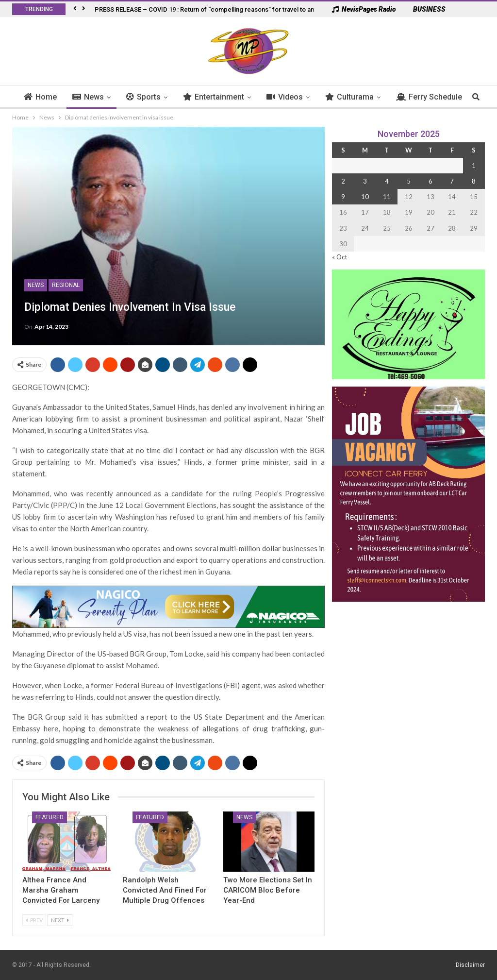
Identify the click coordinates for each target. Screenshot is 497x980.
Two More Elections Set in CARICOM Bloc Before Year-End (268, 890)
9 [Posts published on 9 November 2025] (343, 197)
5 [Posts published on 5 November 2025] (409, 181)
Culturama (349, 97)
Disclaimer (470, 965)
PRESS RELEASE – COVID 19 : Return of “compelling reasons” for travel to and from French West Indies (243, 9)
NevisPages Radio (364, 9)
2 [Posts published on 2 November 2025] (343, 181)
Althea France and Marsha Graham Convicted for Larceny (61, 890)
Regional (66, 285)
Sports (143, 97)
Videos (285, 97)
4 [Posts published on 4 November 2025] (387, 181)
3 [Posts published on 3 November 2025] (365, 181)
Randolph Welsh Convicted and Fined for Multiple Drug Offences (165, 890)
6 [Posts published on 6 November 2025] (431, 181)
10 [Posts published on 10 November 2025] (365, 197)
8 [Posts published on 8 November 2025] (474, 181)
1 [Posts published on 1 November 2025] (474, 166)
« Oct (340, 257)
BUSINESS (424, 9)
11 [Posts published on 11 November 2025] (387, 197)
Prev (34, 920)
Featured (50, 817)
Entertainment (214, 97)
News (88, 97)
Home (40, 97)
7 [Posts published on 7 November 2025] (452, 181)
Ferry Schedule (429, 97)
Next (60, 920)
